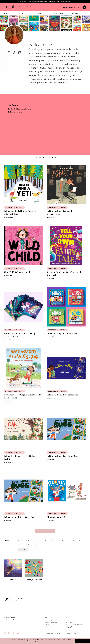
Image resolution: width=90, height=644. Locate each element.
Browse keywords (69, 4)
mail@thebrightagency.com (11, 616)
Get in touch (14, 60)
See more (45, 528)
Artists (7, 10)
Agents (40, 10)
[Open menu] (84, 4)
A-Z (22, 10)
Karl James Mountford (79, 22)
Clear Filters (23, 547)
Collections (59, 10)
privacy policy (66, 640)
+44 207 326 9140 (50, 616)
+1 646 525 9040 (70, 616)
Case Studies (76, 10)
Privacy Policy (58, 630)
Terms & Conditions (50, 630)
